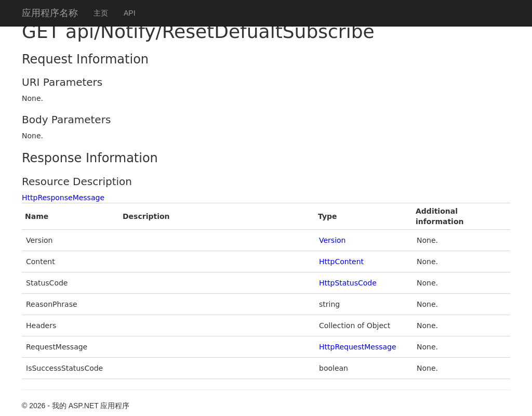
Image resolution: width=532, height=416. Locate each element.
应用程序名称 (50, 13)
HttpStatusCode (348, 283)
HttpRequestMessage (358, 347)
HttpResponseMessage (63, 198)
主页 (101, 13)
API (130, 13)
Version (332, 240)
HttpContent (341, 262)
